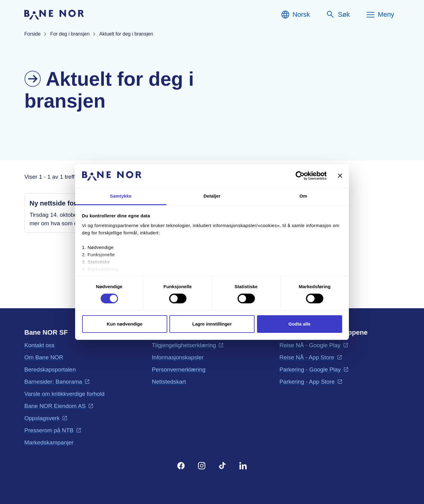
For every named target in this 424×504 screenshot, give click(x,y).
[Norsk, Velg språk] (295, 15)
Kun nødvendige (125, 324)
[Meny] (380, 15)
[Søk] (338, 15)
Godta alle (299, 324)
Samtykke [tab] (121, 196)
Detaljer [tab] (212, 196)
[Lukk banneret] (340, 176)
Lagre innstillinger (212, 324)
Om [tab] (303, 196)
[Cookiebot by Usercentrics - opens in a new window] (300, 176)
